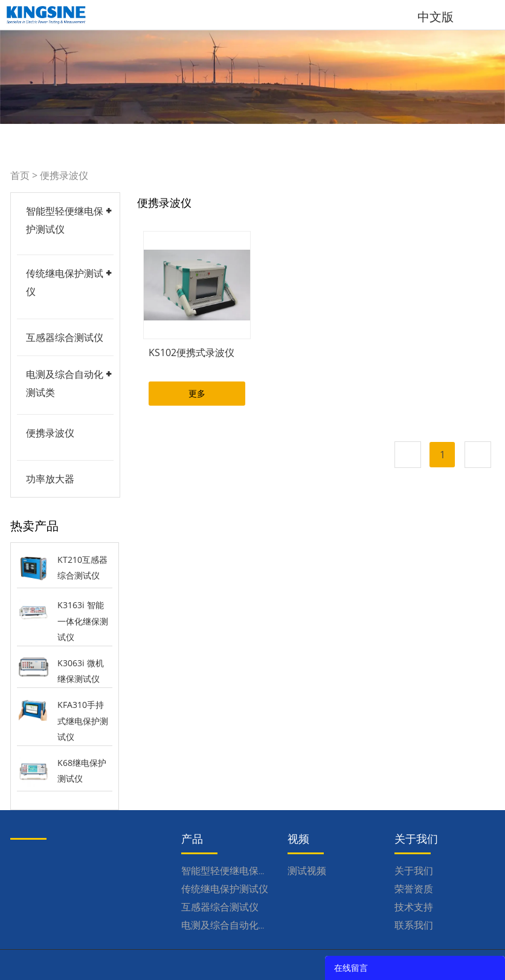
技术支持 (414, 907)
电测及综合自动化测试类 (234, 925)
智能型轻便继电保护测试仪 (239, 871)
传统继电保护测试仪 (225, 889)
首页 (20, 175)
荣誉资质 (414, 889)
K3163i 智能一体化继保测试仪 (83, 621)
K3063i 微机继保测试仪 (81, 671)
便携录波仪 (64, 175)
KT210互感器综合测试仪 (82, 568)
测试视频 (307, 871)
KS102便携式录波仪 (191, 352)
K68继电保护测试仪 (82, 771)
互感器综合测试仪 (65, 337)
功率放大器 (50, 479)
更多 (197, 393)
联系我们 (414, 925)
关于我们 (414, 871)
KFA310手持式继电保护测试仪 (83, 721)
